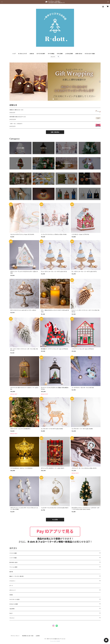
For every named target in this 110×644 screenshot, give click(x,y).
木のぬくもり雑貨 (14, 604)
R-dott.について (23, 54)
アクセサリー (13, 581)
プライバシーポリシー (15, 636)
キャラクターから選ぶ (15, 599)
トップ (14, 54)
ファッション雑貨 (13, 567)
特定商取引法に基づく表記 (28, 636)
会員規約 (38, 636)
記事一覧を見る (55, 132)
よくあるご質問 (69, 54)
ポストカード (13, 590)
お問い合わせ (79, 54)
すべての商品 (51, 54)
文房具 (11, 595)
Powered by (55, 641)
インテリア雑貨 (13, 558)
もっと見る (55, 520)
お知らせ (32, 54)
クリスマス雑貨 (13, 553)
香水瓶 (11, 572)
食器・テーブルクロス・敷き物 (16, 576)
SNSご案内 (60, 54)
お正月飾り (12, 609)
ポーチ (11, 586)
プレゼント (12, 618)
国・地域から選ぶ (14, 562)
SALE (11, 613)
